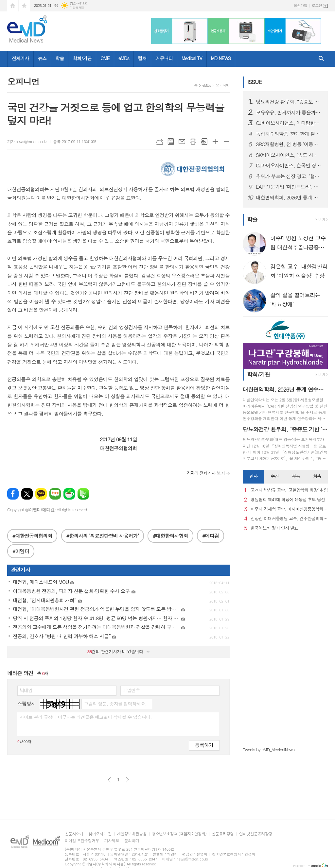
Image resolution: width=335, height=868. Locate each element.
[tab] (253, 477)
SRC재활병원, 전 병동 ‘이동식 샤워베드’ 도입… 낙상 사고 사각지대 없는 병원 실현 (289, 144)
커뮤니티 (164, 58)
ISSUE (255, 82)
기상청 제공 (77, 8)
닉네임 (26, 690)
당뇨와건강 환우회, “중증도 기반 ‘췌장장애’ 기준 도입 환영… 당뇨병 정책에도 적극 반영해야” (289, 102)
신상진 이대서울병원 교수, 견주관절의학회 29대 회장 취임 (289, 519)
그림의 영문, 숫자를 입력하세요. (115, 704)
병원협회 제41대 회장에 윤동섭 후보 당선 (288, 500)
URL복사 (160, 142)
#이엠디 (21, 551)
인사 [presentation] (253, 476)
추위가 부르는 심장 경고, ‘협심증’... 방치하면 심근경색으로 (289, 176)
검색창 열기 (321, 59)
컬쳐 (142, 58)
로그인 (317, 5)
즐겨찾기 (24, 6)
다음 (127, 780)
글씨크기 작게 (226, 142)
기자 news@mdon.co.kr (27, 141)
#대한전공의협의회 (32, 536)
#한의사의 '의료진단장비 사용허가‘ (103, 536)
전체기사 (20, 58)
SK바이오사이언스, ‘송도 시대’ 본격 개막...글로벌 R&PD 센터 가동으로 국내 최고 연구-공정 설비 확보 (289, 155)
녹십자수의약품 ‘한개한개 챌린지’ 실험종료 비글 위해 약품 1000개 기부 (289, 134)
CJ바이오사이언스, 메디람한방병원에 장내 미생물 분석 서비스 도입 (289, 123)
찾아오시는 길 (100, 834)
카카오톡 (41, 494)
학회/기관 (82, 58)
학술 (60, 58)
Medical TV (192, 58)
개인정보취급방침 (132, 834)
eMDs (124, 58)
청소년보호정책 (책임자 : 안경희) (179, 834)
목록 (171, 142)
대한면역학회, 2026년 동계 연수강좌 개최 (289, 197)
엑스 (27, 494)
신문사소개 (74, 834)
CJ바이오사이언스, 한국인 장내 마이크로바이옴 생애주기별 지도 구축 (289, 165)
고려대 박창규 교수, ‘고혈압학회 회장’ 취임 (289, 490)
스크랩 (204, 142)
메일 (182, 142)
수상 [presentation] (274, 476)
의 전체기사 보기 (206, 473)
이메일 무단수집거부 (82, 841)
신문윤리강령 (223, 834)
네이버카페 (69, 494)
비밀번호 (131, 690)
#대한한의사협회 (170, 536)
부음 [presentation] (296, 476)
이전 (109, 780)
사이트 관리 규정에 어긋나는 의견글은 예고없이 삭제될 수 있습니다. (86, 717)
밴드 (83, 494)
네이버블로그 (55, 494)
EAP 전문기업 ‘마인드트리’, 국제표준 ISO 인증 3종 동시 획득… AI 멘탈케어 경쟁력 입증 (289, 187)
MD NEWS (221, 58)
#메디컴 (211, 536)
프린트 (193, 142)
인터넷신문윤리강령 (256, 834)
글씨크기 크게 (215, 142)
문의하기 (132, 841)
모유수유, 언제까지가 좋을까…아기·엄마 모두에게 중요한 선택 (289, 112)
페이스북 (13, 494)
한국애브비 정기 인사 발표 (274, 528)
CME (105, 58)
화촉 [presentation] (317, 476)
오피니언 (223, 85)
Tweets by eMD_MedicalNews (269, 749)
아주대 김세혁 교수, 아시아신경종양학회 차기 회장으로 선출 (289, 509)
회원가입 (300, 5)
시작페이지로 (13, 6)
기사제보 (112, 841)
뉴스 (42, 58)
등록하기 (204, 745)
